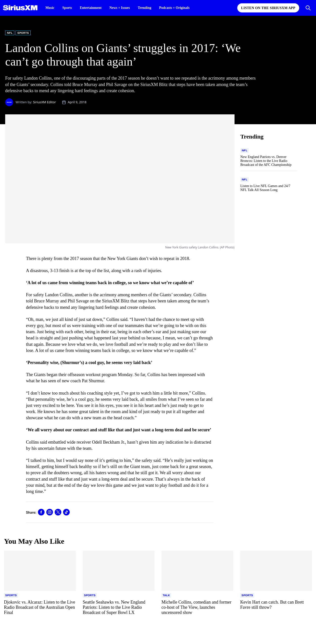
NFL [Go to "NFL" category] (10, 33)
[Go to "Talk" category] (166, 595)
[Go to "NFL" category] (245, 151)
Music (50, 8)
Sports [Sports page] (67, 8)
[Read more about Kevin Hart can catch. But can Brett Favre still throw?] (276, 608)
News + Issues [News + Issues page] (120, 8)
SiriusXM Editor (45, 102)
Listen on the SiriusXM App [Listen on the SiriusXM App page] (268, 8)
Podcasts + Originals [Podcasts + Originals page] (174, 8)
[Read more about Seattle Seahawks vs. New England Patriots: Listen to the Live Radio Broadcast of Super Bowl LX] (119, 608)
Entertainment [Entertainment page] (91, 8)
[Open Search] (308, 8)
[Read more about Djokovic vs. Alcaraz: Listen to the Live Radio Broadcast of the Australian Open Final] (40, 608)
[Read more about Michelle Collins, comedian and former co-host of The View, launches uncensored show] (197, 608)
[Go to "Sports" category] (11, 595)
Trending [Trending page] (145, 8)
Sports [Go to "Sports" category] (23, 33)
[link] (41, 512)
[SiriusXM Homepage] (20, 8)
